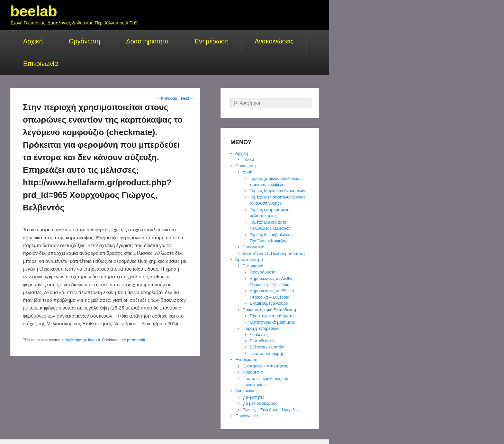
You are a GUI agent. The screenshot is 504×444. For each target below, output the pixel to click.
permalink (136, 340)
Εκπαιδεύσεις (262, 341)
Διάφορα (74, 340)
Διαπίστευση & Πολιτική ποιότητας (274, 253)
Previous (166, 98)
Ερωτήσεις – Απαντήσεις (265, 366)
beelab (34, 11)
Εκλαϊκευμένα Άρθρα (269, 303)
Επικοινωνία (41, 64)
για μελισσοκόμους (260, 403)
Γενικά (248, 159)
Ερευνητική (253, 266)
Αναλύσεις (259, 335)
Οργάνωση (85, 41)
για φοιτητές (254, 397)
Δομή (248, 172)
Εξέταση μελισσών (267, 347)
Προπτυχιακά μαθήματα (272, 316)
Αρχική (33, 41)
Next (188, 98)
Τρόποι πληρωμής (267, 353)
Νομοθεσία (253, 372)
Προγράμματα (263, 272)
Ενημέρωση (212, 41)
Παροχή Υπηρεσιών (261, 328)
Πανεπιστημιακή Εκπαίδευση (269, 310)
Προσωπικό (253, 247)
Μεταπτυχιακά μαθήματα (273, 322)
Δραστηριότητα (147, 41)
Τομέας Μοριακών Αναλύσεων (277, 191)
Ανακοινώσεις (274, 41)
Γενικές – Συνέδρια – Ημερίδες (271, 410)
